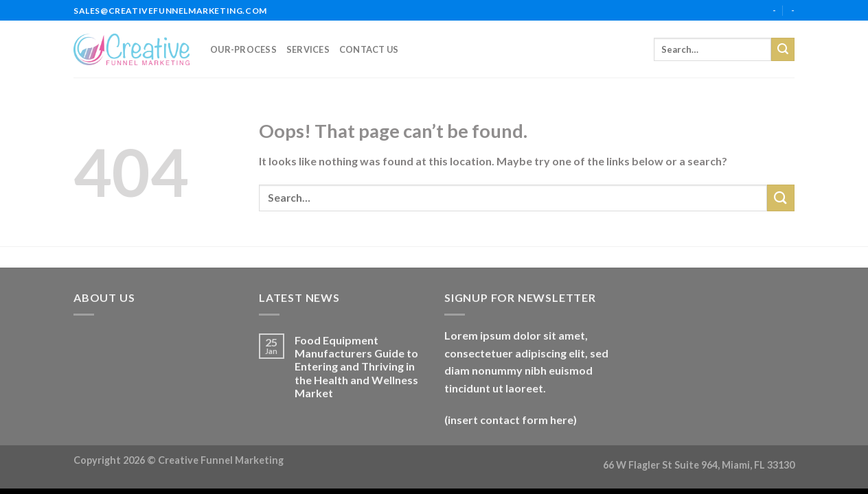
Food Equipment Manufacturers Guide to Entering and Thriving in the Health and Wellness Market (356, 366)
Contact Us (369, 49)
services (308, 49)
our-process (243, 49)
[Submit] (783, 49)
